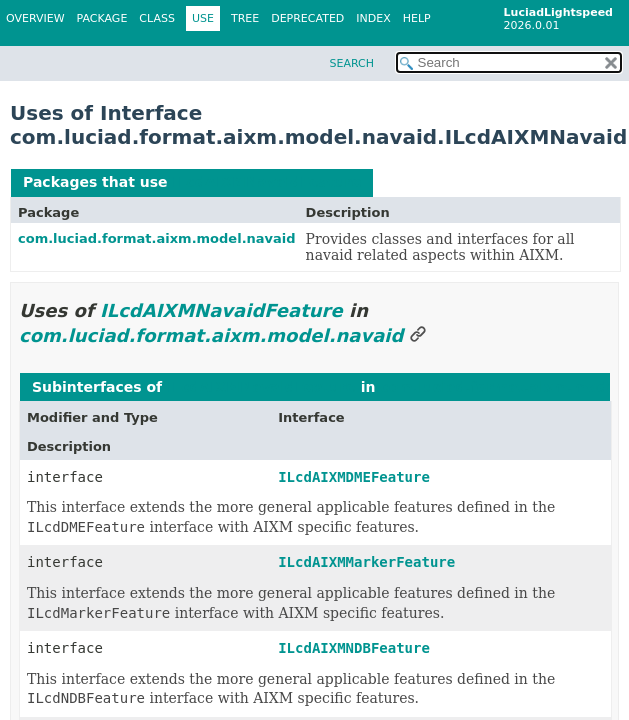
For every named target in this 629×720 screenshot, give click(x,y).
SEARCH (351, 63)
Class (157, 18)
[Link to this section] (418, 335)
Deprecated (307, 18)
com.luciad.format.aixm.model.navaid (157, 238)
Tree (245, 18)
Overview (35, 18)
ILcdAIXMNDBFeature (354, 648)
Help (417, 18)
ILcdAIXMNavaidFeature (266, 182)
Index (373, 18)
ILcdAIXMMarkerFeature (366, 562)
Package (102, 18)
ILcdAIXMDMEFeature (354, 477)
